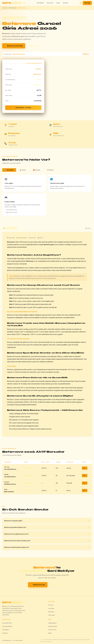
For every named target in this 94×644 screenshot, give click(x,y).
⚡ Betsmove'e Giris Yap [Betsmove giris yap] (14, 46)
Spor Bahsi (50, 3)
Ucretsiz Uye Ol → (35, 46)
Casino (58, 3)
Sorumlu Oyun (52, 630)
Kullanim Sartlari (53, 626)
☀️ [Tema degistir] (80, 3)
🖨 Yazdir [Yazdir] (88, 228)
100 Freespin (6, 630)
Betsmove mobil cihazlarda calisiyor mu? (47, 547)
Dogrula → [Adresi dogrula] (86, 54)
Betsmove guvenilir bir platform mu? (47, 527)
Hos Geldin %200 (7, 623)
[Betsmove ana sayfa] (14, 3)
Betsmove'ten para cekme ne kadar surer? (47, 541)
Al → (85, 468)
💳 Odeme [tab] (50, 170)
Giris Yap (87, 3)
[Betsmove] (24, 602)
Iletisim (50, 633)
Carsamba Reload (7, 626)
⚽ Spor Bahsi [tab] (9, 170)
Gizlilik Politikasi (52, 623)
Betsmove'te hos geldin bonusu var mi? (47, 534)
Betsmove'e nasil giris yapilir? (47, 521)
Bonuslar (66, 3)
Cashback (5, 633)
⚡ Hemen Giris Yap (38, 585)
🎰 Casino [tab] (23, 170)
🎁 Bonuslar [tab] (37, 170)
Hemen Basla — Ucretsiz (23, 108)
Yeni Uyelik (51, 608)
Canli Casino (52, 615)
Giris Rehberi (40, 3)
